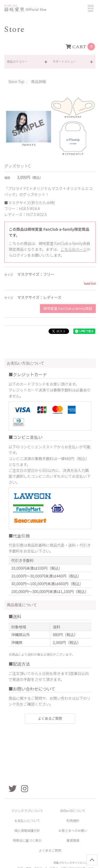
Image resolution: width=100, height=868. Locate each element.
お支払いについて (27, 820)
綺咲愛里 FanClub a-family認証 (68, 308)
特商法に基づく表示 (27, 840)
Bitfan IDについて (73, 811)
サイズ (9, 275)
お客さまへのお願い (73, 830)
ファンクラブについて (27, 811)
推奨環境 (73, 840)
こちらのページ (74, 249)
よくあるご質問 (50, 718)
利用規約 (73, 820)
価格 (7, 178)
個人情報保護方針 (27, 830)
